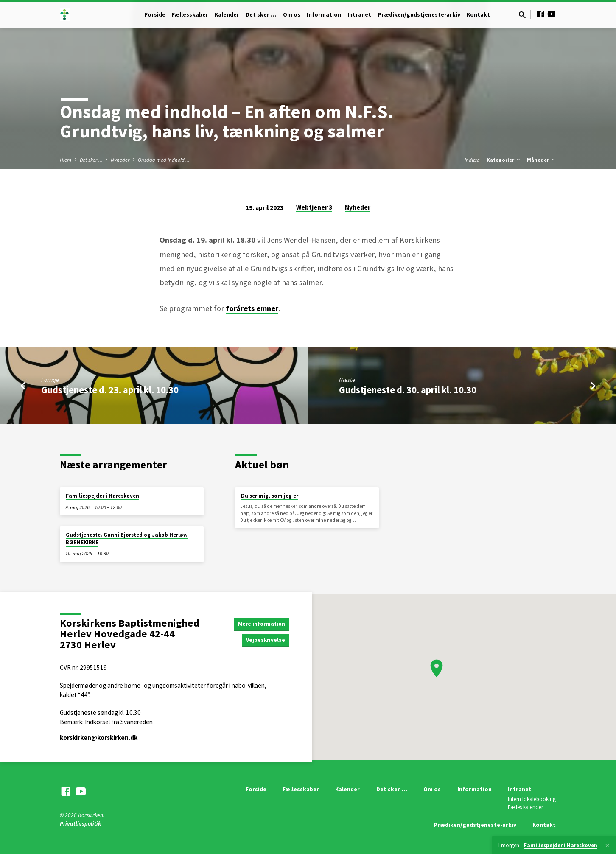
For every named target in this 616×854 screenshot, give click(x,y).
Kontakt (478, 15)
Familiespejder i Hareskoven (102, 496)
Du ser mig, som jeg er (270, 496)
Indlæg (472, 160)
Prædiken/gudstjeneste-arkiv (419, 15)
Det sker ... (91, 160)
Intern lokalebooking (532, 799)
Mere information (260, 623)
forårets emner (252, 308)
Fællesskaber (190, 15)
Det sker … (261, 15)
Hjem (66, 160)
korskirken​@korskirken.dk (99, 738)
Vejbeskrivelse (265, 640)
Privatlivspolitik (80, 824)
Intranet (359, 15)
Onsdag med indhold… (164, 160)
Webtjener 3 (314, 207)
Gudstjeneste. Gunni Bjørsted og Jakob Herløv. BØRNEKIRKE (127, 539)
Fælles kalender (525, 807)
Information (324, 15)
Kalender (227, 15)
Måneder (542, 160)
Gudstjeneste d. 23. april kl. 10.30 (110, 390)
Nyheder (120, 160)
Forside (155, 15)
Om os (292, 15)
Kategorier (504, 160)
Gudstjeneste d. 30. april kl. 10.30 (408, 390)
